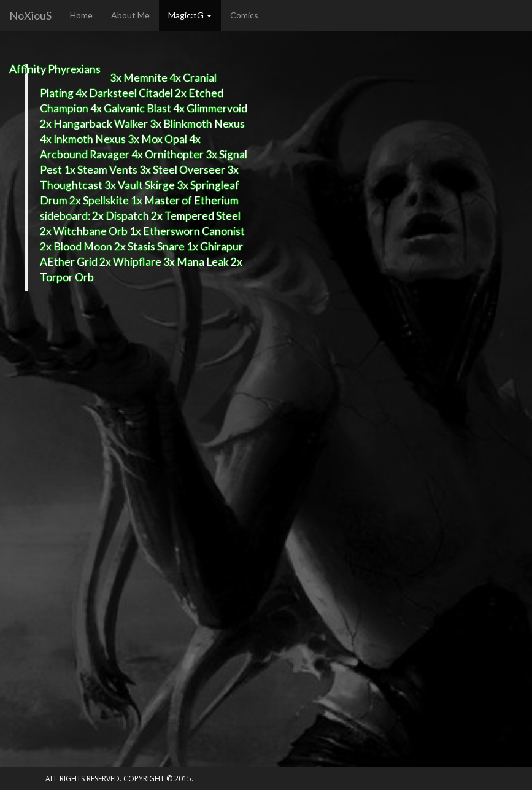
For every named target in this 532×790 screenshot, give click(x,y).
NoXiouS (30, 15)
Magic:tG (190, 15)
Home (81, 15)
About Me (130, 15)
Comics (244, 15)
